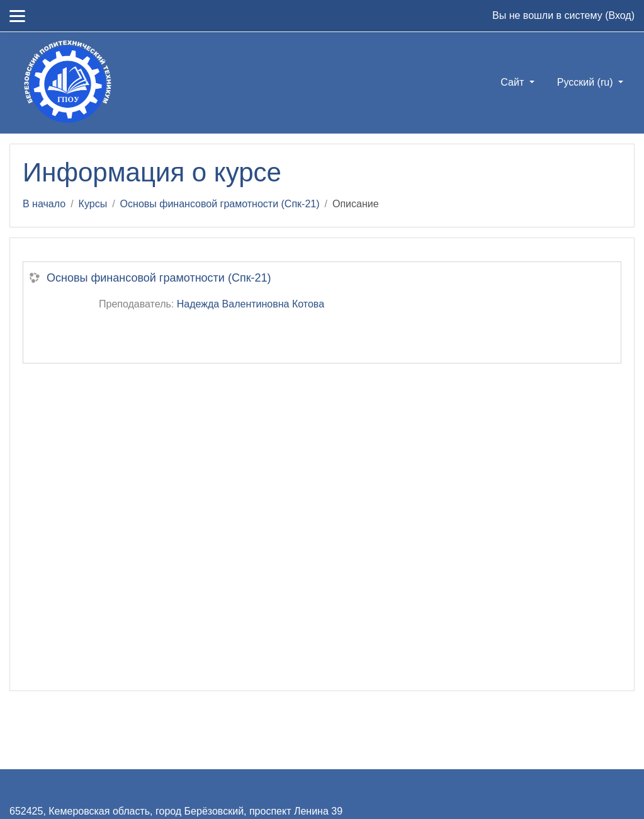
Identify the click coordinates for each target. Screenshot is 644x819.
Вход (619, 15)
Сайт (513, 82)
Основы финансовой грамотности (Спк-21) (220, 204)
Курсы (93, 204)
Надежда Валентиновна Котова (251, 304)
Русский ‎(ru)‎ (586, 82)
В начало (44, 204)
